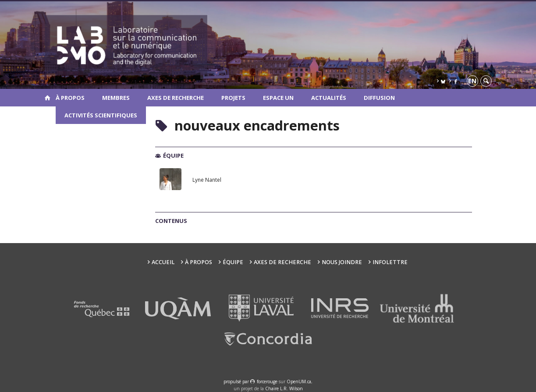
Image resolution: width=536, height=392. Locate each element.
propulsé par (237, 381)
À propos (70, 98)
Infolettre (390, 262)
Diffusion (379, 98)
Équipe (233, 262)
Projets (233, 98)
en (472, 81)
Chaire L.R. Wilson (284, 388)
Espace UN (278, 98)
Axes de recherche (176, 98)
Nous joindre (342, 262)
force (267, 381)
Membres (116, 98)
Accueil (163, 262)
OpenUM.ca (299, 381)
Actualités (329, 98)
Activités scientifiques (101, 115)
